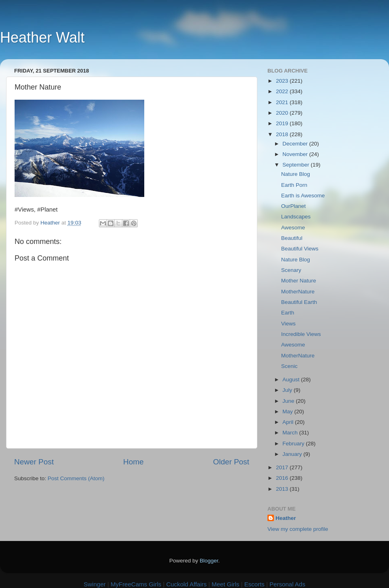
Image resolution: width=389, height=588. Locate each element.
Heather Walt (42, 37)
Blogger (209, 561)
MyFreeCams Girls (136, 584)
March (291, 433)
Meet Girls (225, 584)
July (288, 390)
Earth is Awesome (303, 196)
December (296, 144)
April (289, 422)
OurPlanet (294, 206)
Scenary (291, 270)
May (288, 412)
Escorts (254, 584)
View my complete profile (298, 529)
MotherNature (298, 292)
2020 (283, 113)
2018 (283, 134)
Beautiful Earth (299, 302)
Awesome (293, 228)
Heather (286, 518)
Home (133, 462)
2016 (283, 478)
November (296, 154)
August (292, 380)
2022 (283, 91)
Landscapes (296, 217)
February (294, 444)
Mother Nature (299, 281)
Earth (288, 313)
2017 (283, 467)
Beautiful (292, 238)
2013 (283, 489)
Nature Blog (296, 174)
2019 (283, 123)
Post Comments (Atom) (76, 478)
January (293, 454)
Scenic (290, 366)
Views (289, 324)
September (297, 165)
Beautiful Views (300, 249)
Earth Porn (294, 185)
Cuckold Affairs (186, 584)
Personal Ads (287, 584)
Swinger (95, 584)
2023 (283, 81)
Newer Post (34, 462)
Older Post (231, 462)
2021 (283, 102)
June (289, 401)
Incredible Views (301, 334)
